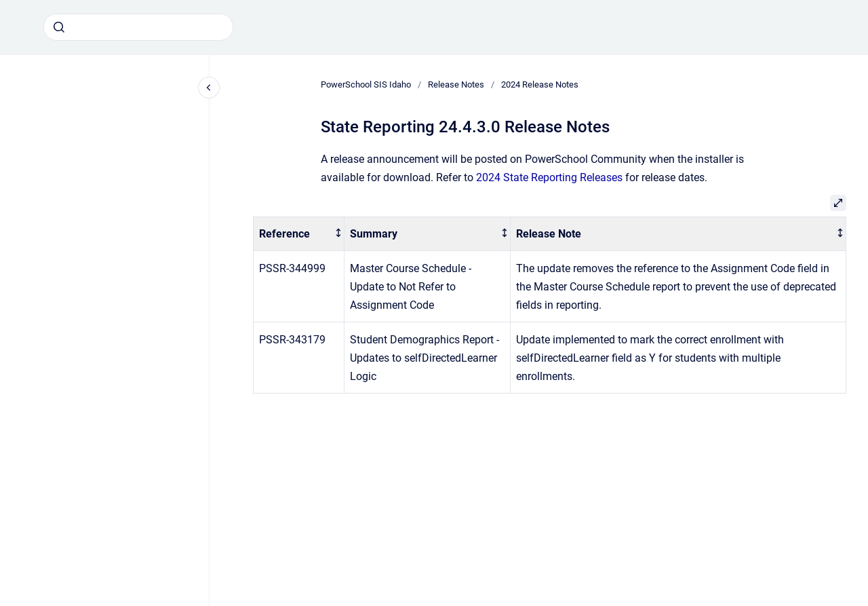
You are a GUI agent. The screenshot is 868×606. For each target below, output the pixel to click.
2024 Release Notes (540, 84)
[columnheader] (299, 234)
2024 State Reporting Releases (549, 177)
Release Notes (456, 84)
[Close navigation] (209, 88)
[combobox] (138, 27)
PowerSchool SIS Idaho (366, 84)
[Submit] (59, 27)
